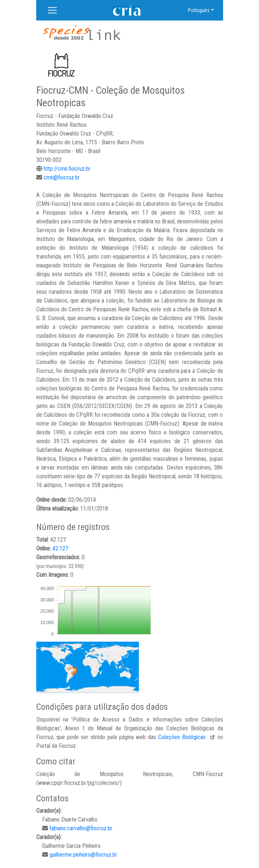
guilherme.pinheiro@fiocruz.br (83, 855)
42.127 (60, 548)
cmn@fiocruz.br (62, 177)
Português (199, 10)
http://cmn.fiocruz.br (67, 169)
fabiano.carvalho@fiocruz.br (81, 828)
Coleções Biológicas (183, 737)
